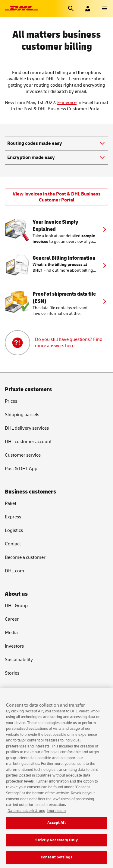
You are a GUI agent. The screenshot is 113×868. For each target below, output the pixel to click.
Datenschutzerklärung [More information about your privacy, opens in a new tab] (26, 819)
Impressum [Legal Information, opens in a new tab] (56, 819)
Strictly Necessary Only (56, 848)
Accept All (56, 831)
